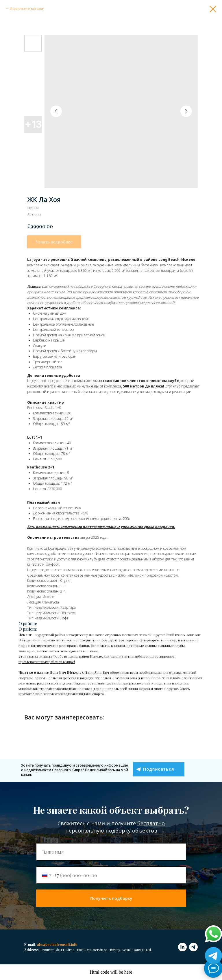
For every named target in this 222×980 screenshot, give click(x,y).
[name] (111, 852)
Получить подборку (111, 898)
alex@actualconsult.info (57, 944)
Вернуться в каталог (27, 8)
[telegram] (193, 947)
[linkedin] (182, 947)
